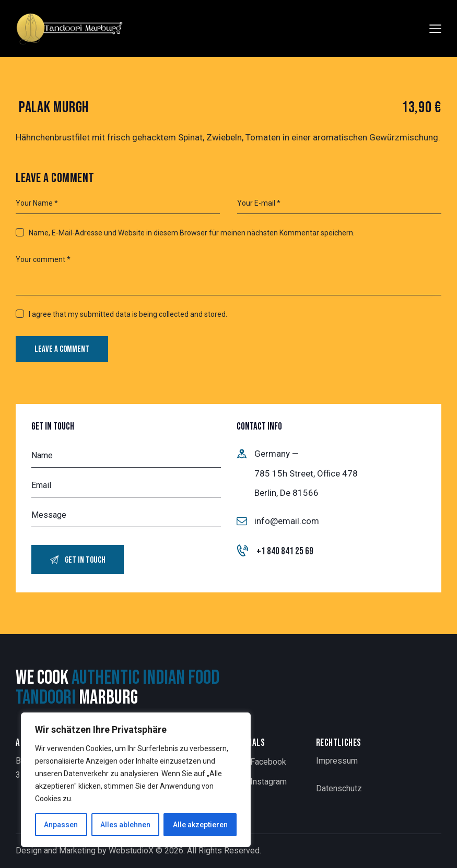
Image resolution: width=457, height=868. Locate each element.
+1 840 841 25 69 (285, 551)
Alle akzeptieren (200, 825)
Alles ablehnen (125, 825)
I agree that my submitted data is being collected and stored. (128, 314)
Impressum (337, 761)
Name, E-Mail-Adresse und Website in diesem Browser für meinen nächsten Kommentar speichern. (192, 233)
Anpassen (61, 825)
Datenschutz (339, 788)
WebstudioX (131, 851)
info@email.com (287, 521)
